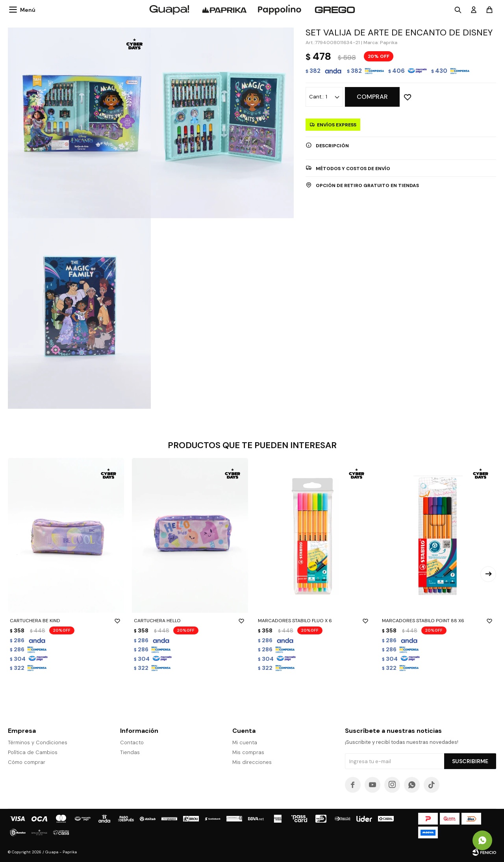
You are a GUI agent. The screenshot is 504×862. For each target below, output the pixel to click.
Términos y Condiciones (38, 742)
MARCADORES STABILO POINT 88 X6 (438, 621)
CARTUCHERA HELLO (190, 621)
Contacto (132, 742)
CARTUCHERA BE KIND (66, 621)
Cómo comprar (27, 762)
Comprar (372, 97)
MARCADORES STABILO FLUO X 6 (314, 621)
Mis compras (248, 752)
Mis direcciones (252, 762)
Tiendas (130, 752)
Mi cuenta (245, 742)
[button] (488, 574)
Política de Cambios (33, 752)
